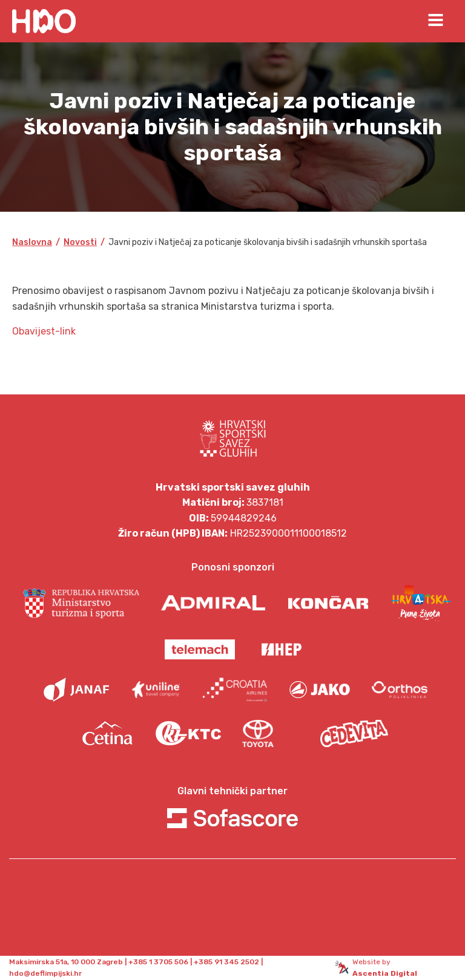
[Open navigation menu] (436, 21)
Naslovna (32, 242)
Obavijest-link (44, 331)
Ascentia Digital (385, 973)
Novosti (80, 242)
